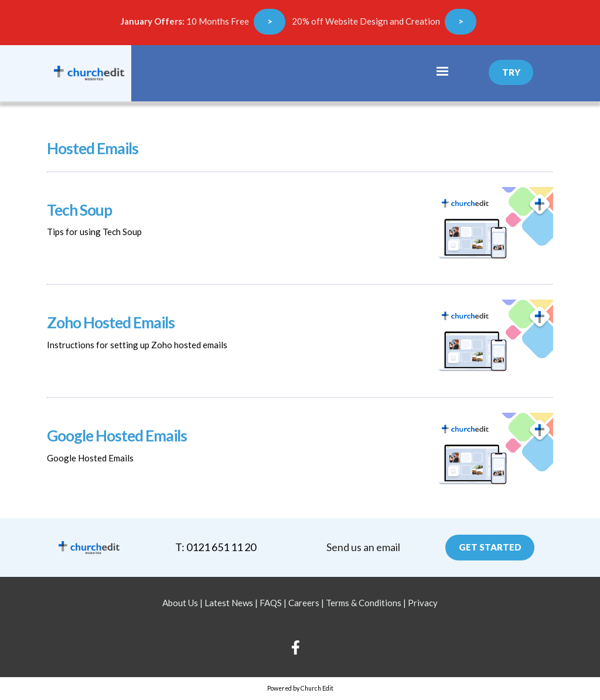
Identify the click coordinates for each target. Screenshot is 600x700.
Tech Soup (79, 210)
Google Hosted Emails (117, 436)
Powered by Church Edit (300, 688)
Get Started (490, 547)
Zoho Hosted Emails (111, 322)
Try (511, 72)
